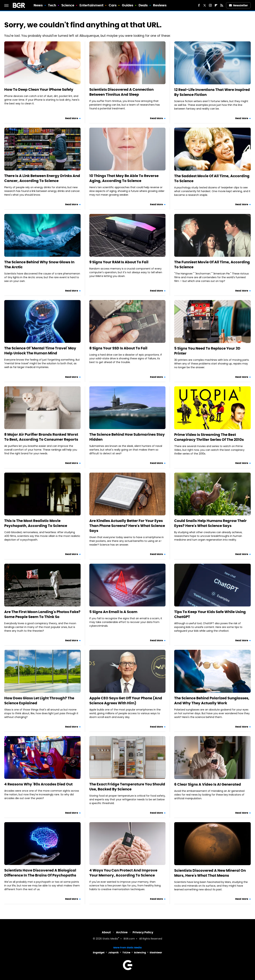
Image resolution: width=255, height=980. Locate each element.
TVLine (126, 953)
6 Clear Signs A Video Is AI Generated (208, 784)
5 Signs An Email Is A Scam (113, 612)
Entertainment (91, 5)
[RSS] (222, 5)
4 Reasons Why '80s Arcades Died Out (38, 784)
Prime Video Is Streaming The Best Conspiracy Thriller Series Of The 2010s (209, 437)
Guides (128, 5)
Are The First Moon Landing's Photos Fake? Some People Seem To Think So (42, 614)
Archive (122, 932)
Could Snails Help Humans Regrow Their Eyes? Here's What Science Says (210, 523)
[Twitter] (205, 5)
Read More (72, 118)
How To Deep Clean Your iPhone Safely (39, 89)
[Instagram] (210, 5)
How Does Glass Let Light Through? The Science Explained (39, 701)
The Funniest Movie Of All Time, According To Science (212, 265)
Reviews (160, 5)
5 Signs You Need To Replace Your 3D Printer (207, 351)
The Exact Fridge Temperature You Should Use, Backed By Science (127, 787)
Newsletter (238, 5)
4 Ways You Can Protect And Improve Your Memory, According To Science (123, 873)
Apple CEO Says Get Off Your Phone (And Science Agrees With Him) (126, 701)
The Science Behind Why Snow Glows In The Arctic (39, 265)
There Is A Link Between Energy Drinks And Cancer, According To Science (42, 178)
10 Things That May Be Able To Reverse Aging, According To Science (124, 178)
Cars (113, 5)
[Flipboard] (216, 5)
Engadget (99, 953)
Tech (52, 5)
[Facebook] (199, 5)
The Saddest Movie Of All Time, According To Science (212, 178)
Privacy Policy (143, 932)
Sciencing (140, 953)
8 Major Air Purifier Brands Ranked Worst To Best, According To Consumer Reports (41, 437)
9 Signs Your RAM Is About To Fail (119, 262)
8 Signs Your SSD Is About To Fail (118, 348)
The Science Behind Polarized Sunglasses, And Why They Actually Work (212, 701)
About (106, 932)
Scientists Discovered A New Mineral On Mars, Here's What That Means (210, 873)
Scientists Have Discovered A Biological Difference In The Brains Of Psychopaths (40, 873)
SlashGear (156, 953)
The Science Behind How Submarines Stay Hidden (127, 437)
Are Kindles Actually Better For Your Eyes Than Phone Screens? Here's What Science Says (127, 526)
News (38, 5)
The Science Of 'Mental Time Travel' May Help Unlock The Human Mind (40, 351)
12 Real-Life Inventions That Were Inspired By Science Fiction (212, 92)
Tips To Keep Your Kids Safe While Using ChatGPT (210, 614)
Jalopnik (113, 953)
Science (68, 5)
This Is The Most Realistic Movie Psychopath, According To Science (36, 523)
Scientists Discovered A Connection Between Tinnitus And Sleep (121, 92)
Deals (143, 5)
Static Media (110, 939)
